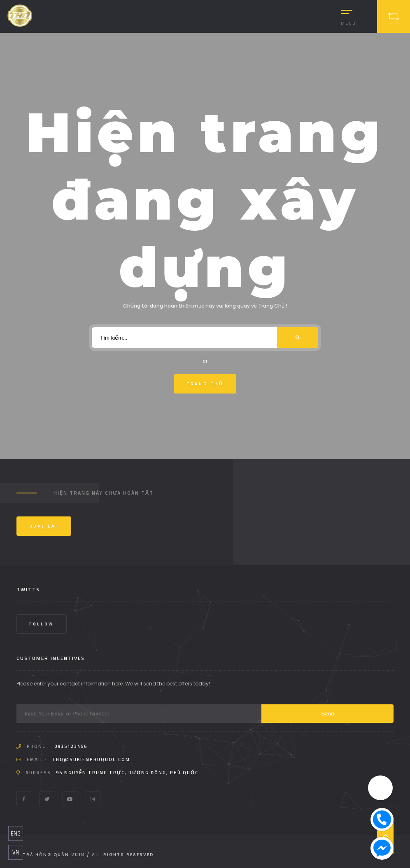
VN (16, 852)
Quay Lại (44, 526)
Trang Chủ (205, 384)
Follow (42, 624)
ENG (16, 833)
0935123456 (71, 746)
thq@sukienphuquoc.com (91, 759)
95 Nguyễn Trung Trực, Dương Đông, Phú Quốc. (128, 773)
